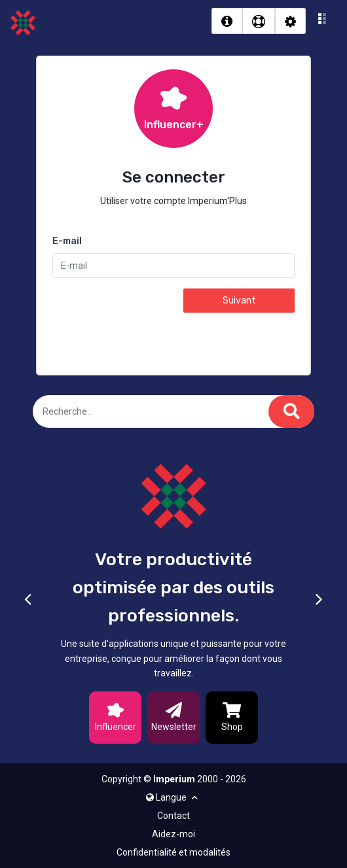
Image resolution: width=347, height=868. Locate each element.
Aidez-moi (173, 834)
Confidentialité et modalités (173, 852)
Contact (173, 816)
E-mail (67, 241)
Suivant (239, 301)
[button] (322, 21)
